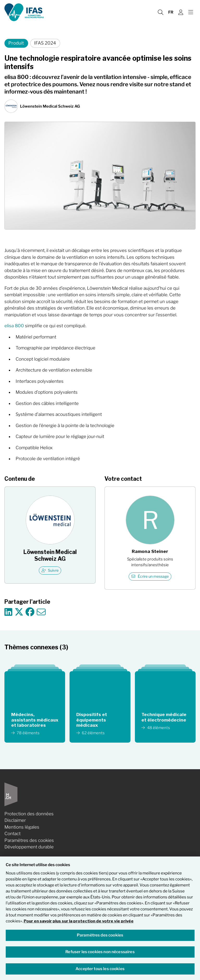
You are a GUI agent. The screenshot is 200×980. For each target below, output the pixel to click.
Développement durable (29, 847)
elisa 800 (14, 326)
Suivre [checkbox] (50, 570)
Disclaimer (15, 820)
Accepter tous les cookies (100, 969)
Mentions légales (22, 827)
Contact (12, 834)
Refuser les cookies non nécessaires (100, 952)
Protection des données (29, 814)
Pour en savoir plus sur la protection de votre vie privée (79, 921)
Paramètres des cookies (29, 840)
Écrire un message (150, 576)
